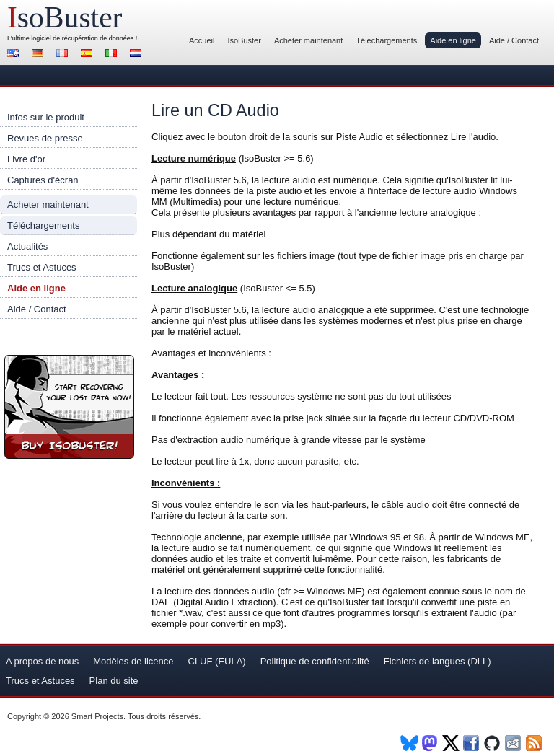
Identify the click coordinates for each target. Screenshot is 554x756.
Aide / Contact (514, 40)
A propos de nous (42, 661)
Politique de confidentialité (315, 661)
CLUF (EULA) (217, 661)
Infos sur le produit (46, 117)
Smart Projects (97, 716)
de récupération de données (93, 38)
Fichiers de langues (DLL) (438, 661)
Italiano (113, 54)
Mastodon (430, 743)
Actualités (27, 246)
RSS (535, 743)
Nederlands (138, 54)
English (15, 54)
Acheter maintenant (308, 40)
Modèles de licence (133, 661)
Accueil (202, 40)
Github (493, 743)
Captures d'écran (43, 180)
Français (64, 54)
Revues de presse (45, 138)
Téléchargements (386, 40)
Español (89, 54)
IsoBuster (244, 40)
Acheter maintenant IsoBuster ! (69, 407)
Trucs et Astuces (42, 267)
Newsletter (514, 743)
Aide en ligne (453, 40)
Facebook (472, 743)
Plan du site (114, 681)
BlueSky (409, 743)
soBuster (65, 17)
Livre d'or (26, 159)
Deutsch (40, 54)
